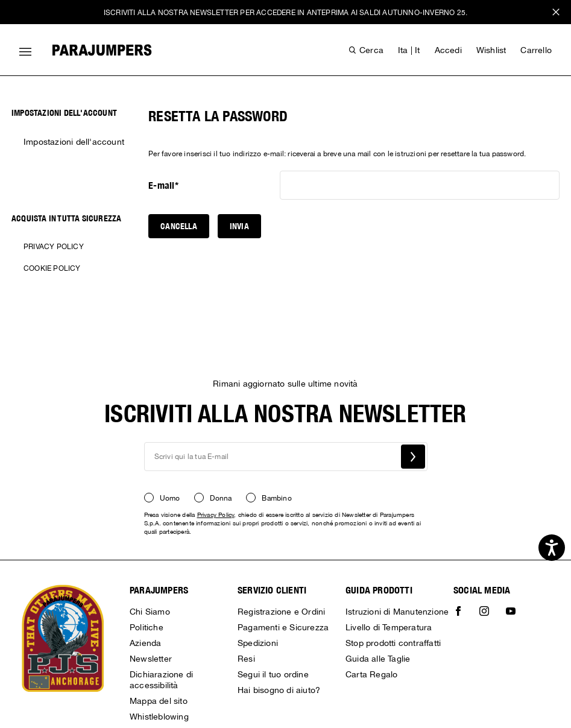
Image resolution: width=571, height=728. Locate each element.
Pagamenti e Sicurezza (283, 627)
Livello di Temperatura (389, 627)
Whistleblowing (159, 717)
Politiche (147, 627)
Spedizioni (258, 643)
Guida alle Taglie (378, 659)
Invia (239, 226)
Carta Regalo (371, 674)
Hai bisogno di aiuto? (279, 690)
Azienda (145, 643)
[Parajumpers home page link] (102, 50)
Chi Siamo (150, 612)
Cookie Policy (52, 268)
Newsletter (151, 659)
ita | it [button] (409, 50)
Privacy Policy (54, 247)
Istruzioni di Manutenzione (397, 612)
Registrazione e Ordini (281, 612)
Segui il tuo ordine (273, 674)
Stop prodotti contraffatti (393, 643)
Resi (246, 659)
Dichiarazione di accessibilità (161, 680)
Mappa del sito (159, 701)
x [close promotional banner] (556, 14)
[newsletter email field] (286, 457)
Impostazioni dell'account (74, 142)
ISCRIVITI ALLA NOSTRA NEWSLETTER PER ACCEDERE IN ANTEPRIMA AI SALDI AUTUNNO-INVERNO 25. (285, 13)
